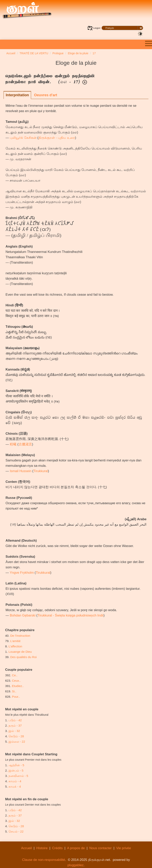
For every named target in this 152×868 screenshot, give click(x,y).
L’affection (15, 646)
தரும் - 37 (15, 726)
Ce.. (15, 675)
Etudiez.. (18, 686)
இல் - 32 (14, 731)
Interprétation (17, 95)
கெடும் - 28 (16, 736)
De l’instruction (20, 636)
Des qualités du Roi (23, 657)
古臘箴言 (25, 444)
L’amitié (16, 641)
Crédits (57, 848)
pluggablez (76, 865)
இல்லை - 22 (17, 742)
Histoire (42, 848)
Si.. (14, 691)
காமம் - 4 (15, 781)
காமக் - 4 (15, 787)
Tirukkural (41, 471)
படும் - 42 (15, 720)
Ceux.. (16, 681)
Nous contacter (100, 848)
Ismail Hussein (20, 471)
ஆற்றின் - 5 (16, 765)
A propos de (76, 848)
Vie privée (123, 848)
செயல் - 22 (16, 831)
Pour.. (16, 697)
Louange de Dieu (20, 652)
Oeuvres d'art (46, 95)
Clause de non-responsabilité (43, 860)
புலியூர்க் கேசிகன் (23, 138)
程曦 (13, 444)
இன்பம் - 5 (16, 770)
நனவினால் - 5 (18, 776)
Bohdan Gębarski (23, 615)
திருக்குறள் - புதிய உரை (57, 138)
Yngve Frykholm (22, 573)
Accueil (26, 848)
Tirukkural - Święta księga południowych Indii (70, 615)
